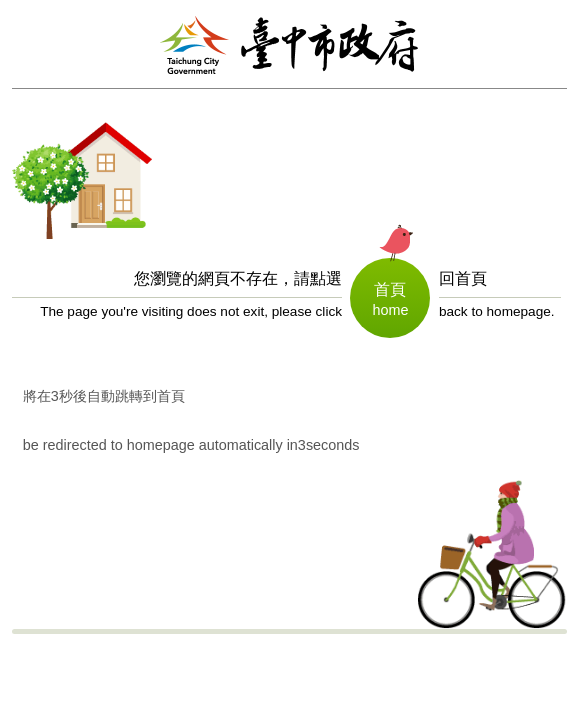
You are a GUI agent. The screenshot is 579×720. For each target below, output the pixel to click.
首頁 (390, 289)
